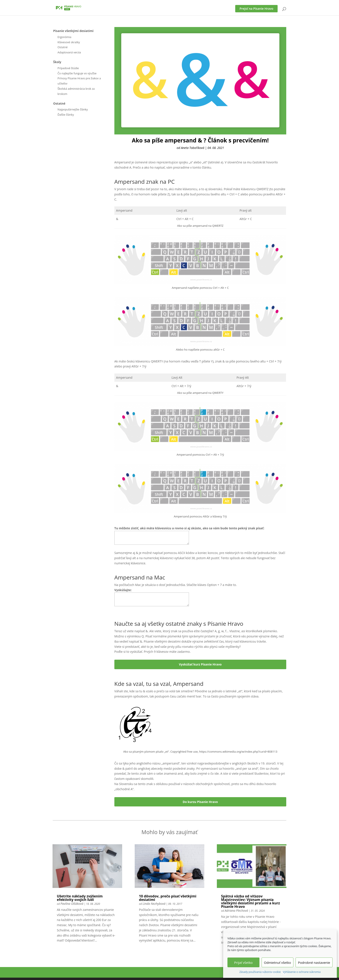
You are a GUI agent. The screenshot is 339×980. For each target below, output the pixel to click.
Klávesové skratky (69, 42)
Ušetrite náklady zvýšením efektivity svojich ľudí (80, 898)
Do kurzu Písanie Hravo (200, 802)
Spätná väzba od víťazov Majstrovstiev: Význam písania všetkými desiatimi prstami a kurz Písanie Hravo (251, 901)
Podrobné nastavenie (314, 962)
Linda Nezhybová (154, 904)
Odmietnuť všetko (277, 962)
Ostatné (63, 47)
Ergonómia (64, 37)
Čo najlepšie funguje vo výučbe (77, 73)
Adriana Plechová (236, 911)
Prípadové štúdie (68, 68)
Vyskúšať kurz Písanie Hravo (200, 664)
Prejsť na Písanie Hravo (256, 9)
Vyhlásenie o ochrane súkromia (302, 972)
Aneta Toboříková (193, 148)
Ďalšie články (66, 115)
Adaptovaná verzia (69, 52)
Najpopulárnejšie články (73, 109)
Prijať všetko (243, 962)
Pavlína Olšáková (72, 904)
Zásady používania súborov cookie (260, 972)
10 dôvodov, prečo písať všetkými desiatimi (168, 898)
